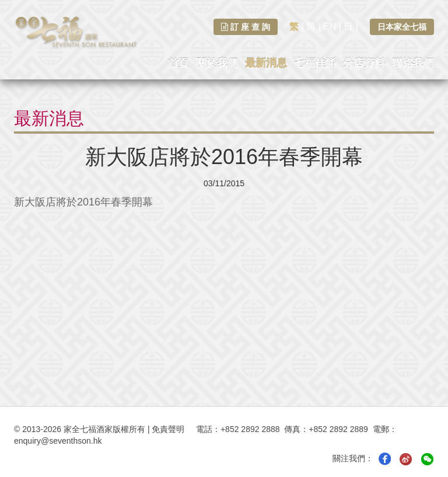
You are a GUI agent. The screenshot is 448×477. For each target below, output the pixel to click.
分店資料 (364, 63)
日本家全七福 (402, 27)
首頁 (178, 63)
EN (330, 27)
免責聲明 (168, 429)
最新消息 (266, 63)
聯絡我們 (413, 63)
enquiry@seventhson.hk (58, 441)
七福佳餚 (315, 63)
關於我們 (217, 63)
